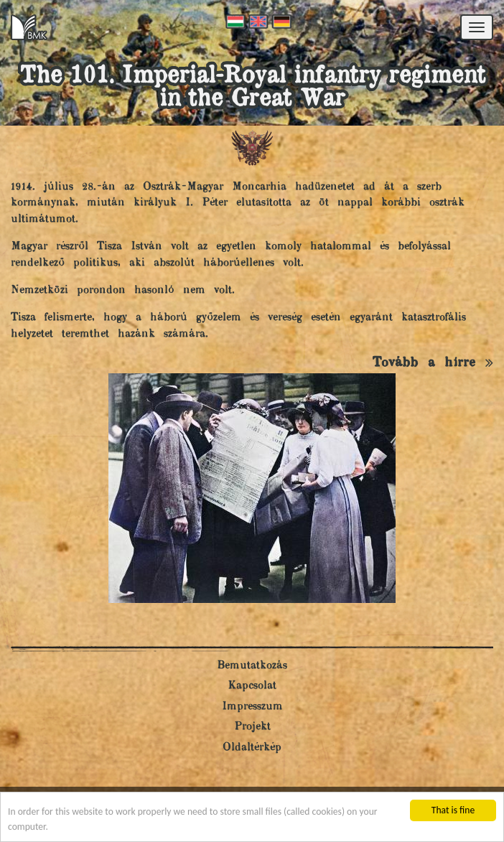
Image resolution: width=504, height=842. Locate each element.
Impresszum (252, 707)
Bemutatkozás (252, 666)
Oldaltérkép (252, 748)
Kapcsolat (252, 686)
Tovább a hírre (433, 363)
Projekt (252, 727)
